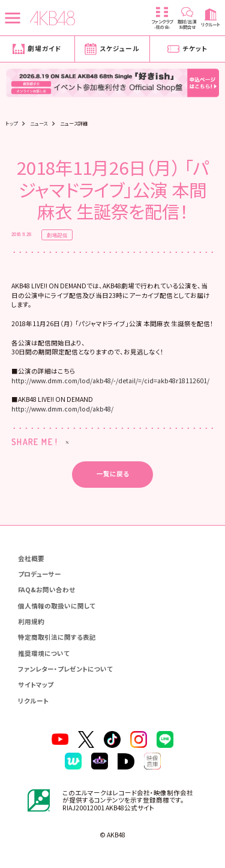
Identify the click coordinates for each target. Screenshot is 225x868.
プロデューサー (40, 574)
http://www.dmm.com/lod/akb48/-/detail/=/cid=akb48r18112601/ (110, 381)
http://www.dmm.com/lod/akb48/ (62, 409)
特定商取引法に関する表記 (57, 637)
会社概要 (31, 558)
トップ (11, 123)
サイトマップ (36, 684)
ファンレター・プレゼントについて (65, 669)
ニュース (39, 123)
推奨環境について (44, 653)
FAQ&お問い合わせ (46, 590)
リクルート (33, 701)
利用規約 (31, 621)
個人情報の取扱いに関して (57, 606)
